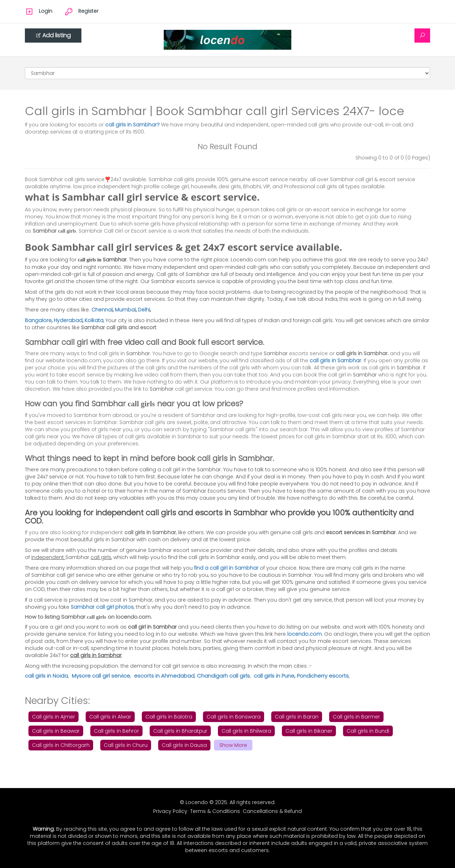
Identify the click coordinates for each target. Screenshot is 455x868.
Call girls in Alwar (110, 717)
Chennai (102, 310)
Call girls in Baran (297, 717)
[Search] (422, 36)
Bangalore (38, 320)
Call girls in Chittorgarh (61, 745)
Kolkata (94, 320)
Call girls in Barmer (356, 717)
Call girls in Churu (126, 745)
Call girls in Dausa (184, 745)
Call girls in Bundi (368, 731)
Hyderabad (68, 320)
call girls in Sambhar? (133, 125)
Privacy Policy (170, 811)
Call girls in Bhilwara (246, 731)
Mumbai (125, 310)
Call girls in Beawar (56, 731)
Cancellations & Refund (272, 811)
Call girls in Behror (116, 731)
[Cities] (227, 73)
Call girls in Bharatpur (180, 731)
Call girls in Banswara (234, 717)
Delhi (144, 310)
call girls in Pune (274, 676)
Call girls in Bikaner (309, 731)
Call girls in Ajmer (53, 717)
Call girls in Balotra (169, 717)
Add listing (53, 35)
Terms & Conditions (215, 811)
